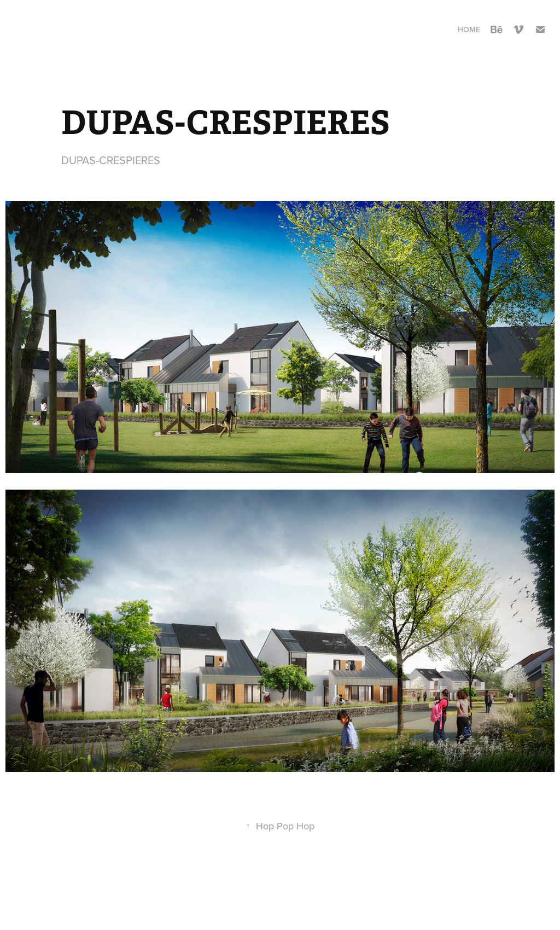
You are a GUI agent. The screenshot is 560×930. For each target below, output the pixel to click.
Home (469, 30)
